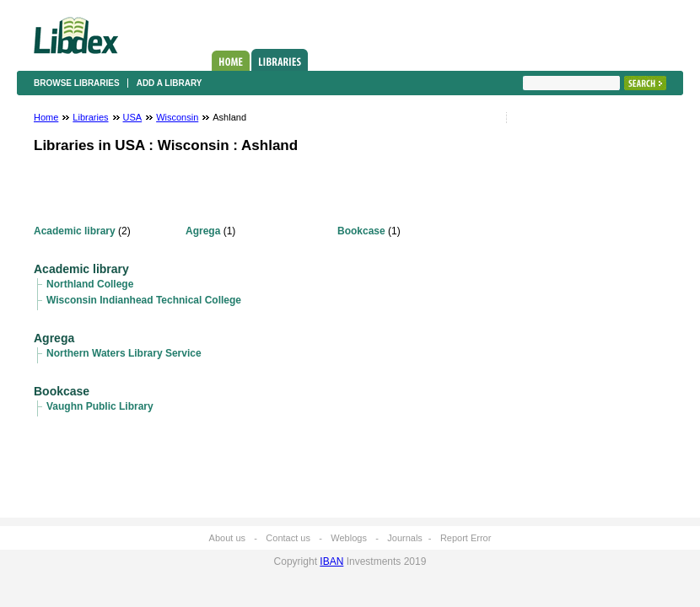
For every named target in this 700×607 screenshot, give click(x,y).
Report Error (466, 538)
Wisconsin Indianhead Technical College (144, 300)
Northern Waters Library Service (124, 353)
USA (133, 117)
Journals (405, 538)
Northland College (90, 284)
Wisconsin (177, 117)
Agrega (203, 231)
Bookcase (361, 231)
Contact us (288, 538)
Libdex (76, 35)
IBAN (331, 561)
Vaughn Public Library (100, 406)
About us (227, 538)
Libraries (280, 60)
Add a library (170, 83)
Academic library (75, 231)
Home (231, 61)
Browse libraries (77, 83)
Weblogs (349, 538)
